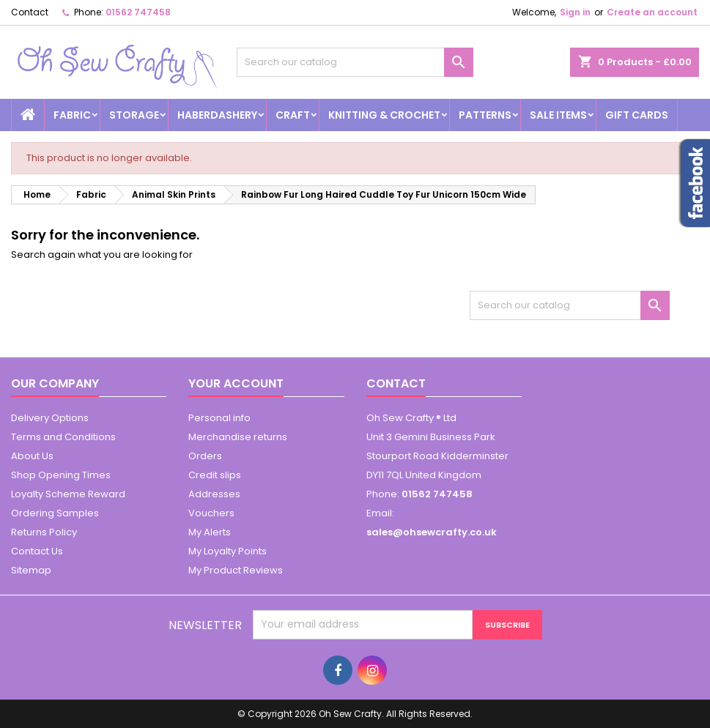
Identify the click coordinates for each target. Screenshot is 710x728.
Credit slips (215, 475)
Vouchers (211, 513)
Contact (30, 12)
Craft (293, 115)
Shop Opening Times (61, 475)
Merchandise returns (238, 437)
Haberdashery (217, 115)
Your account (236, 383)
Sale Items (558, 115)
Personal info (219, 418)
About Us (32, 456)
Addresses (214, 494)
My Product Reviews (236, 570)
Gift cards (637, 115)
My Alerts (210, 532)
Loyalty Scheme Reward (68, 494)
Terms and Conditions (63, 437)
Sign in (575, 12)
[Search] (355, 62)
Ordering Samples (55, 513)
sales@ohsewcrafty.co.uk (432, 532)
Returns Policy (44, 532)
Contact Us (37, 551)
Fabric (72, 115)
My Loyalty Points (228, 551)
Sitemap (31, 570)
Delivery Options (50, 418)
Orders (205, 456)
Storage (134, 115)
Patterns (485, 115)
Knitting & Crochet (384, 115)
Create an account (652, 12)
